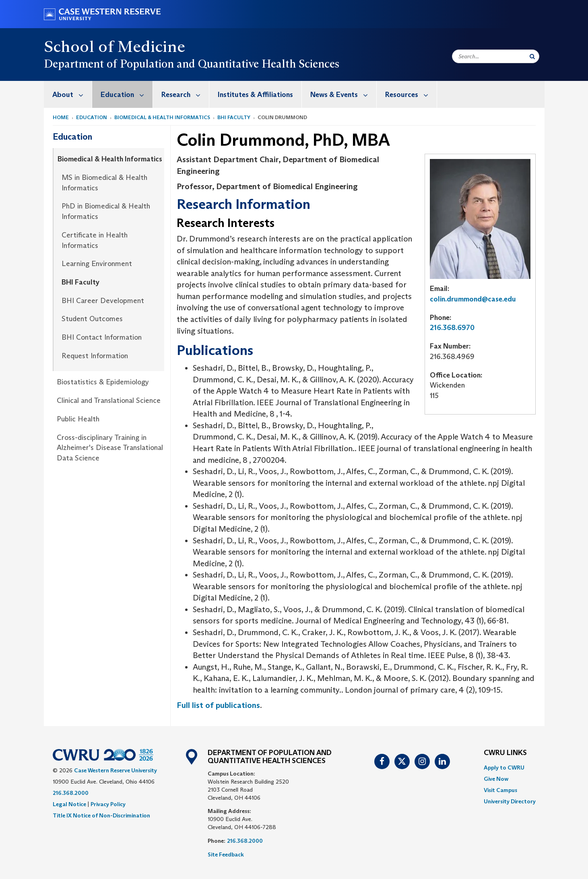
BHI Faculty (234, 117)
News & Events (343, 94)
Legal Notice (69, 804)
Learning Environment (97, 264)
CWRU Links (505, 753)
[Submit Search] (532, 56)
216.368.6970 (452, 328)
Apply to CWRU (504, 768)
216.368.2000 (71, 793)
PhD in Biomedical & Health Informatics (106, 211)
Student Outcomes (92, 319)
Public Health (78, 419)
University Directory (510, 801)
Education (127, 94)
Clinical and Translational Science (109, 400)
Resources (411, 94)
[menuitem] (68, 94)
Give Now (496, 779)
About (72, 94)
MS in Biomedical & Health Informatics (104, 183)
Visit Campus (500, 790)
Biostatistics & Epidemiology (103, 382)
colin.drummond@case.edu (473, 299)
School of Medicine (115, 46)
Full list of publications (218, 705)
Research (185, 94)
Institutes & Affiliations (255, 95)
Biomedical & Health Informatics (162, 117)
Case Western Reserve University (116, 770)
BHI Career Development (103, 301)
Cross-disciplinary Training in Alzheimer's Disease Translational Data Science (110, 448)
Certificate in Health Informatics (95, 240)
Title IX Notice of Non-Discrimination (101, 815)
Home (61, 117)
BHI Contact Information (102, 337)
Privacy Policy (108, 804)
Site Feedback (226, 854)
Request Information (95, 356)
